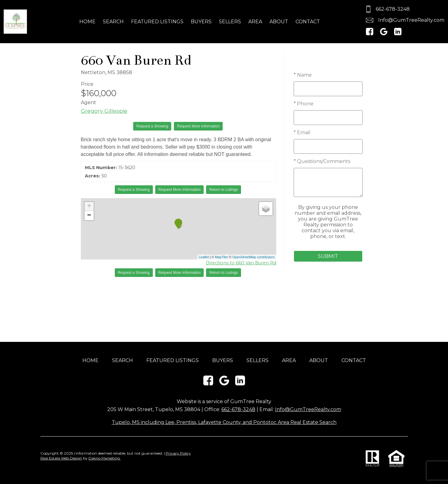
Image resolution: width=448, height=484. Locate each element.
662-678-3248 (238, 409)
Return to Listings (223, 190)
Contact (308, 22)
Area (255, 22)
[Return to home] (15, 22)
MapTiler (221, 257)
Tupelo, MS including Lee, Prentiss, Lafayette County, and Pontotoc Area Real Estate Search (224, 422)
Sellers (230, 22)
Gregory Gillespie (104, 111)
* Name (303, 75)
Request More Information (198, 126)
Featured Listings (157, 22)
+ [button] (89, 206)
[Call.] (404, 9)
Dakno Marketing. (105, 458)
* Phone (304, 104)
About (279, 22)
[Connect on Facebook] (370, 34)
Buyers (201, 22)
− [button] (89, 216)
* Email (302, 132)
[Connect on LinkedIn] (398, 34)
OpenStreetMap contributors (254, 257)
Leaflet (204, 257)
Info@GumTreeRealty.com (308, 409)
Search (113, 22)
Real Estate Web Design (61, 458)
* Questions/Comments (322, 161)
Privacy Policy (178, 453)
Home (87, 22)
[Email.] (404, 20)
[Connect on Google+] (384, 34)
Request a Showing (152, 126)
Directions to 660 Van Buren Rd (241, 263)
